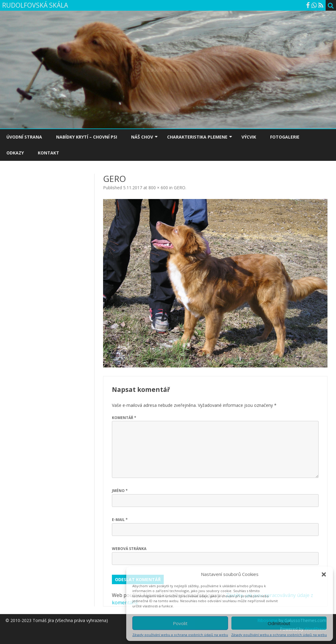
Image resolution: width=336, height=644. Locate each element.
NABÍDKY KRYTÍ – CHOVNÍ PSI (87, 137)
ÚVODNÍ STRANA (24, 137)
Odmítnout (279, 623)
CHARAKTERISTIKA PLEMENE (197, 137)
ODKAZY (15, 153)
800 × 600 (158, 188)
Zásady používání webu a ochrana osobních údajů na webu (180, 635)
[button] (324, 574)
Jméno (120, 491)
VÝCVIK (249, 137)
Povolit (180, 623)
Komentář (124, 418)
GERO (180, 188)
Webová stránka (129, 549)
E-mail (120, 520)
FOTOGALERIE (285, 137)
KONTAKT (48, 153)
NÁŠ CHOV (142, 137)
